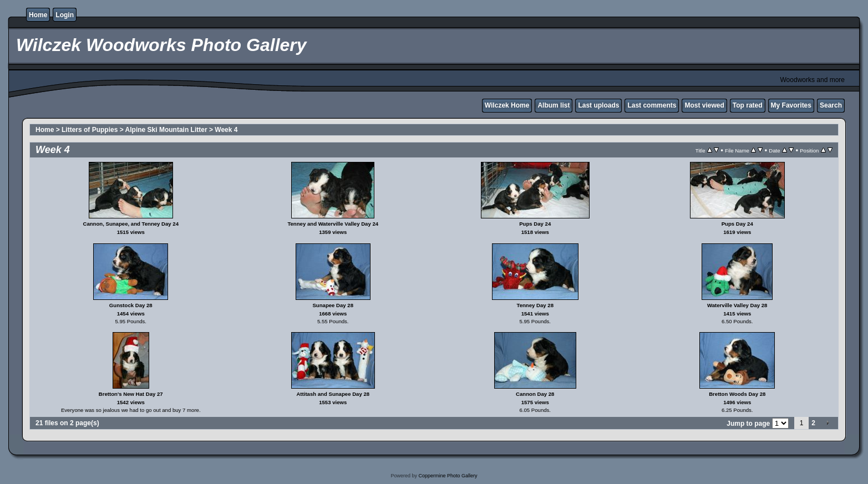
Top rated (748, 105)
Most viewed (704, 105)
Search (831, 105)
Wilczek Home (507, 105)
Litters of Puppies (90, 130)
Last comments (652, 105)
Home (38, 15)
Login (65, 15)
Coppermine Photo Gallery (448, 476)
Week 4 (226, 130)
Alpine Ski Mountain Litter (166, 130)
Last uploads (598, 105)
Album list (554, 105)
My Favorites (791, 105)
